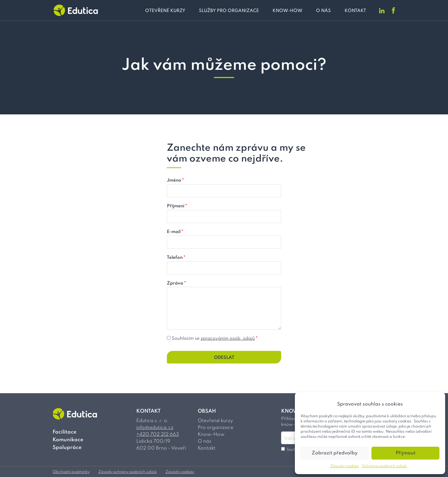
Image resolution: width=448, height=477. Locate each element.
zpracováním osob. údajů (228, 339)
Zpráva (176, 283)
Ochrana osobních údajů (384, 466)
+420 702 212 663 (158, 435)
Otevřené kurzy (215, 421)
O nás (204, 441)
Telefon (176, 258)
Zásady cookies (345, 466)
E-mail (175, 232)
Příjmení (177, 206)
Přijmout (406, 453)
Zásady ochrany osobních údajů (128, 472)
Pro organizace (216, 428)
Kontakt (207, 448)
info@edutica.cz (155, 428)
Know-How (211, 435)
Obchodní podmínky (71, 472)
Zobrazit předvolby (335, 453)
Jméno (175, 180)
